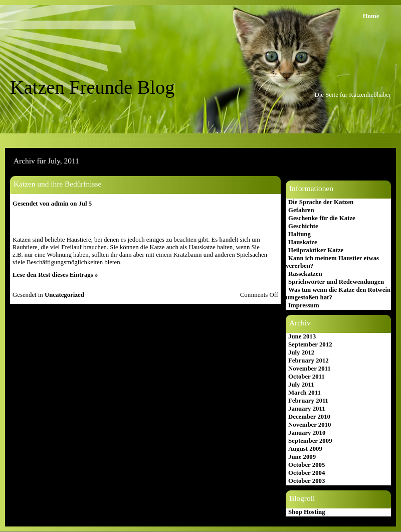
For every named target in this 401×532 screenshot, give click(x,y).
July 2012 (301, 352)
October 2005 (307, 465)
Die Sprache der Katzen (321, 202)
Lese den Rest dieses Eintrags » (55, 275)
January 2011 (307, 409)
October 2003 (307, 481)
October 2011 (307, 377)
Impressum (304, 305)
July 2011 (301, 385)
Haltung (299, 234)
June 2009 (302, 457)
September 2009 (310, 441)
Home (371, 16)
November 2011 (310, 369)
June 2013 (302, 336)
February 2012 (309, 361)
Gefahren (301, 210)
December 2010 (309, 417)
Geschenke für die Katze (322, 218)
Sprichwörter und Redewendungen (336, 282)
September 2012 (310, 344)
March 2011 (305, 393)
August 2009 (305, 449)
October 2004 (307, 473)
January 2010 (307, 433)
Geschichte (303, 226)
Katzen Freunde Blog (92, 87)
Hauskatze (303, 242)
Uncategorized (64, 295)
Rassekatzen (305, 274)
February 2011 (308, 401)
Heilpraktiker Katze (316, 250)
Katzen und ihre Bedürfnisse (57, 184)
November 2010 (310, 425)
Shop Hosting (307, 512)
